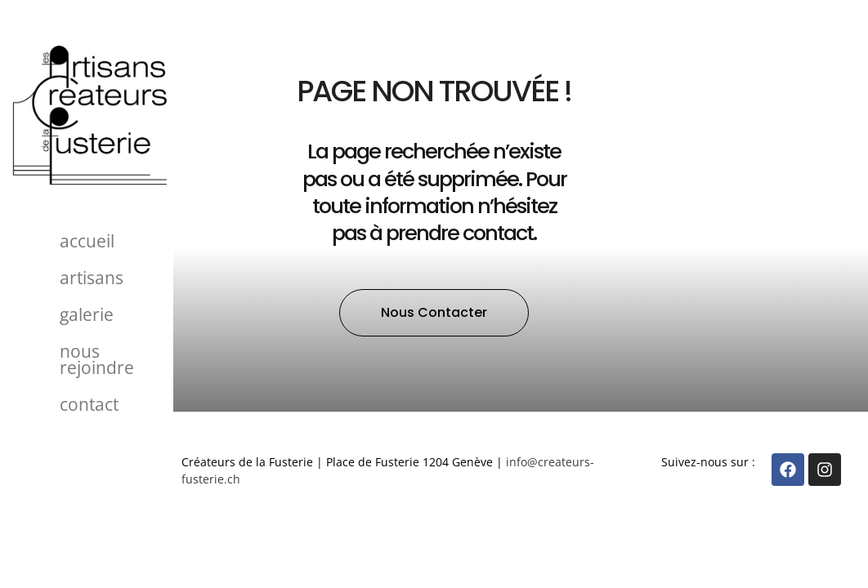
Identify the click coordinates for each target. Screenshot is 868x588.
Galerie (87, 314)
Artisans (92, 278)
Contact (89, 404)
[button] (434, 313)
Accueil (87, 241)
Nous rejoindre (97, 359)
